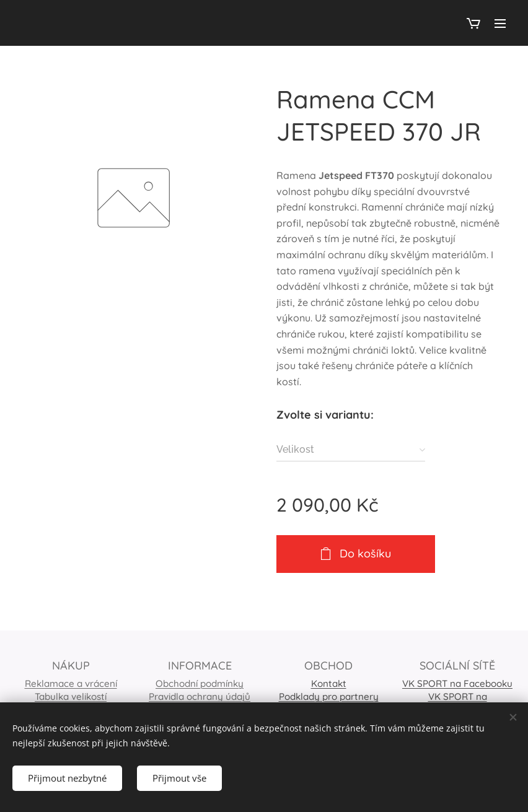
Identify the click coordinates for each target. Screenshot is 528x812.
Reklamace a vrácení (71, 683)
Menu (500, 24)
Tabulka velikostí (71, 696)
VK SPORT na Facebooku (457, 683)
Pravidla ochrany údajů (200, 696)
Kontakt (329, 683)
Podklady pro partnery (329, 696)
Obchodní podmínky (200, 683)
